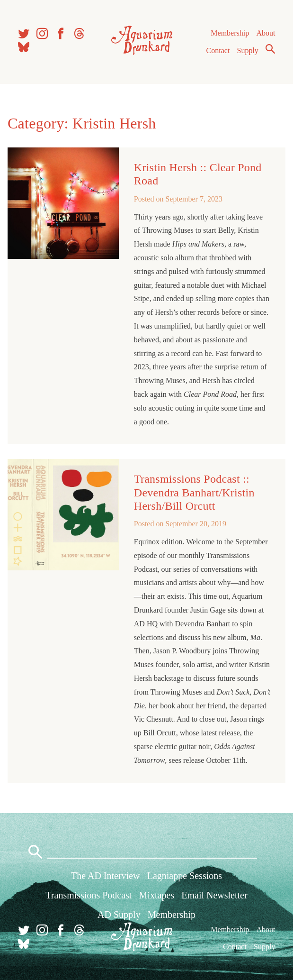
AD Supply (119, 915)
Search (270, 49)
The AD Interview (106, 876)
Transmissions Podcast (89, 895)
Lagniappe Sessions (185, 876)
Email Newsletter (214, 895)
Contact (218, 50)
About (266, 33)
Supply (248, 50)
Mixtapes (157, 895)
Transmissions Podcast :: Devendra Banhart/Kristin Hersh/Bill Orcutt (194, 492)
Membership (230, 33)
